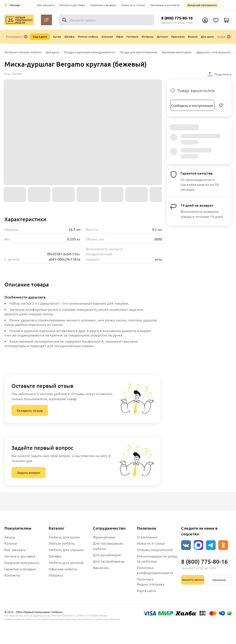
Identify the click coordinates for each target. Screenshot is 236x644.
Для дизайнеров (107, 555)
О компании (147, 537)
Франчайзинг (104, 537)
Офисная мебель (63, 569)
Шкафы (55, 556)
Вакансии (101, 567)
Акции (224, 37)
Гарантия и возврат (103, 5)
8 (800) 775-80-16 (177, 18)
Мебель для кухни (64, 537)
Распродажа (17, 37)
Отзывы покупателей (155, 550)
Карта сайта (146, 590)
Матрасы (56, 575)
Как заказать (46, 5)
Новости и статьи (133, 5)
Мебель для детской (66, 562)
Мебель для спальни (66, 550)
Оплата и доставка (72, 5)
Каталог (11, 543)
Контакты (12, 575)
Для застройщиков (109, 561)
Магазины (219, 580)
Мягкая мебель (62, 543)
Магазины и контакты (165, 5)
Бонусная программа (202, 5)
